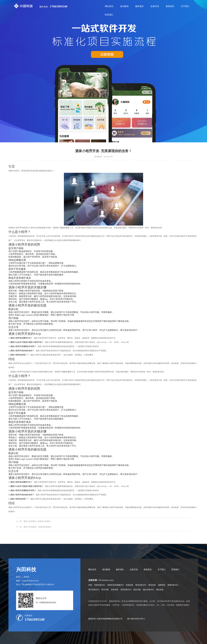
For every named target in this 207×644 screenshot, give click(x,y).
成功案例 (124, 6)
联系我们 (109, 15)
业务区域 (155, 6)
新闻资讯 (170, 6)
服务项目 (139, 6)
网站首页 (109, 6)
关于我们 (185, 6)
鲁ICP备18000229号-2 (136, 619)
